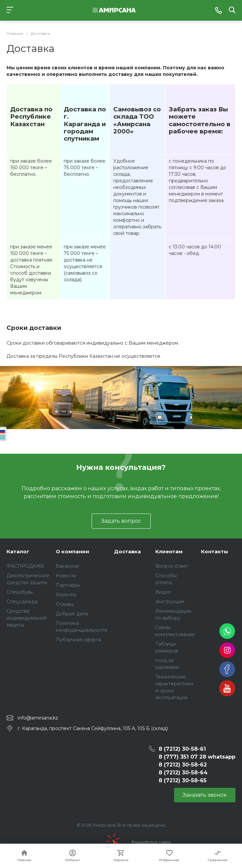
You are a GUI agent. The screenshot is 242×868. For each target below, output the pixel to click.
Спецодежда (22, 602)
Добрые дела (72, 614)
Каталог (18, 551)
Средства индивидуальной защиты (27, 618)
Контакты (215, 551)
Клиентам (169, 551)
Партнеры (68, 585)
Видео (163, 592)
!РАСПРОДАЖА (25, 566)
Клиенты (66, 595)
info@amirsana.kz (38, 718)
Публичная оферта (78, 640)
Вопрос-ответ (172, 566)
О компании (73, 551)
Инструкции (170, 602)
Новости (66, 576)
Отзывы (65, 604)
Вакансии (67, 566)
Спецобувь (20, 592)
